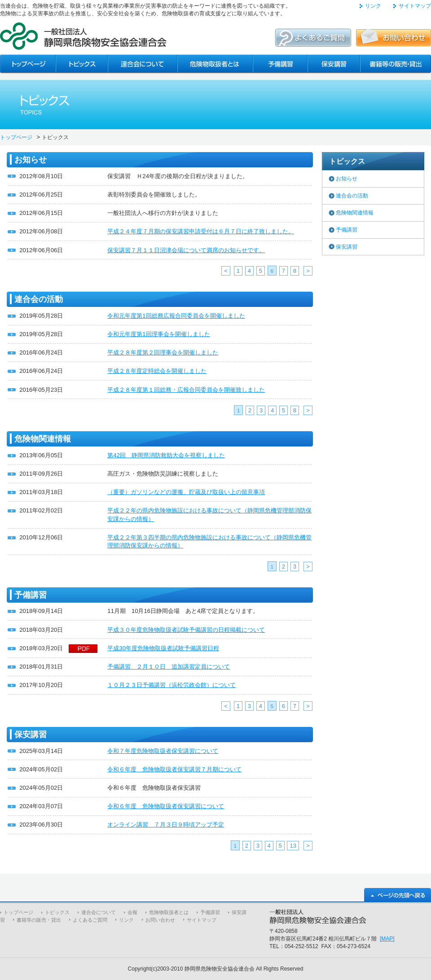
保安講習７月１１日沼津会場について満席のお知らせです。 (186, 250)
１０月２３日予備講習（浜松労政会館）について (172, 685)
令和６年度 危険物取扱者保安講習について (166, 806)
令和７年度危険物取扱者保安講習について (163, 751)
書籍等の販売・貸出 (39, 920)
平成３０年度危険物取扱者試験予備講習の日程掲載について (186, 630)
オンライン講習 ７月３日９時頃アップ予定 (166, 825)
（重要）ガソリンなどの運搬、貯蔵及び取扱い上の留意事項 (186, 492)
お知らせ (347, 179)
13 (293, 846)
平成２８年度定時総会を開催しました (157, 371)
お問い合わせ (160, 920)
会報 (132, 912)
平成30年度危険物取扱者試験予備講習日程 (163, 648)
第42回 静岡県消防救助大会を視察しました (166, 455)
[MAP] (387, 939)
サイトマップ (415, 6)
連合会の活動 (352, 196)
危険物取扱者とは (169, 912)
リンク (373, 6)
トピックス (57, 912)
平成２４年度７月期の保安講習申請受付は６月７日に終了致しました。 (201, 231)
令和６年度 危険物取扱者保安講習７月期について (174, 769)
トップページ (16, 137)
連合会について (99, 912)
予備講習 (347, 230)
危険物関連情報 (355, 213)
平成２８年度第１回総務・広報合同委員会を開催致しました (186, 390)
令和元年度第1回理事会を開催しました (158, 334)
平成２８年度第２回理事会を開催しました (163, 352)
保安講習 (347, 247)
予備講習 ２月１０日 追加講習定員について (169, 667)
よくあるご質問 (90, 920)
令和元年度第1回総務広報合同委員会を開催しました (176, 316)
